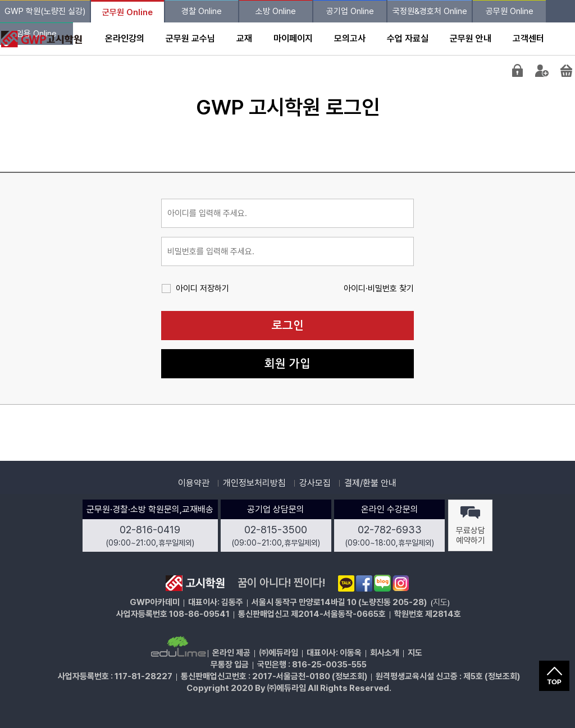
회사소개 (385, 653)
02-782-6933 (390, 530)
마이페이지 (293, 38)
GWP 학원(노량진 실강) (45, 11)
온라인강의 (125, 38)
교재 (244, 38)
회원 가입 (287, 364)
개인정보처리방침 (254, 483)
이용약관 (194, 483)
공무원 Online (510, 11)
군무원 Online (127, 12)
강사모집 (315, 483)
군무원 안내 (471, 38)
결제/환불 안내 (370, 483)
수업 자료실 (408, 38)
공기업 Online (350, 11)
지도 (440, 602)
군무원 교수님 (190, 38)
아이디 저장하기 (202, 289)
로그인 (288, 326)
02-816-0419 (150, 530)
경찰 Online (202, 11)
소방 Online (276, 11)
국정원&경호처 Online (430, 11)
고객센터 (528, 38)
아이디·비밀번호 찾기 (379, 289)
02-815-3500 (276, 530)
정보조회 (350, 676)
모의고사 (350, 38)
